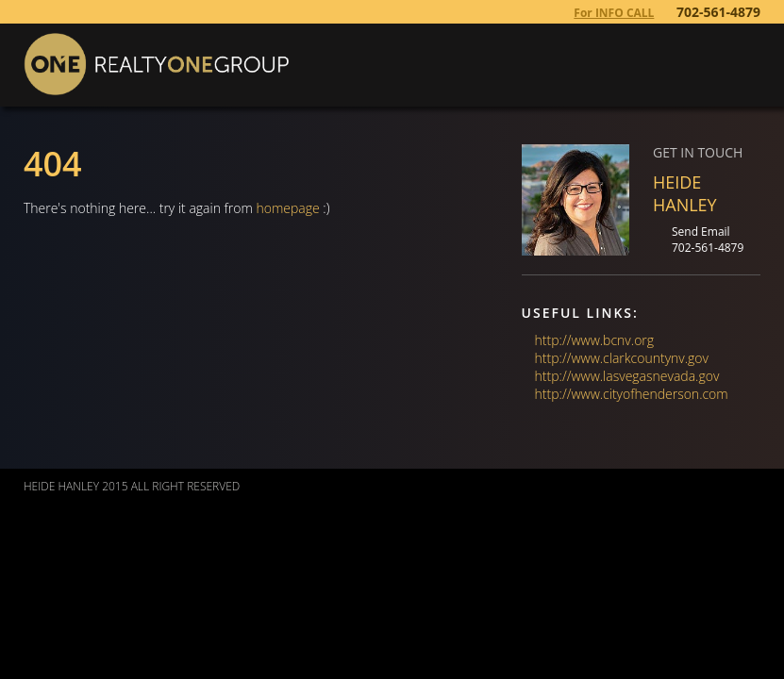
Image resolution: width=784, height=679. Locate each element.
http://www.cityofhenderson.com (632, 394)
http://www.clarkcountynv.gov (622, 358)
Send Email (701, 232)
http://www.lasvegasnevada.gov (627, 376)
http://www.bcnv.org (594, 340)
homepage (287, 208)
